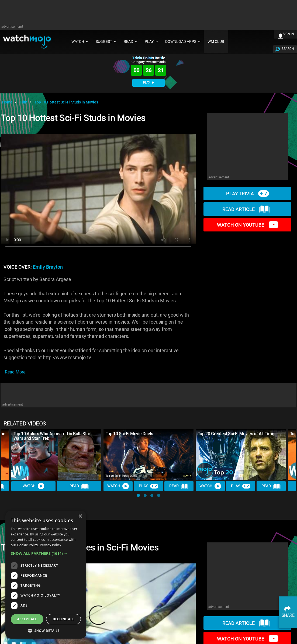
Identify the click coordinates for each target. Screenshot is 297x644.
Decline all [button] (64, 619)
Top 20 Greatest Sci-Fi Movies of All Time (236, 434)
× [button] (80, 516)
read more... (17, 372)
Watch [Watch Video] (33, 486)
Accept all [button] (27, 619)
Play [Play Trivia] (148, 486)
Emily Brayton (48, 267)
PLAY (148, 83)
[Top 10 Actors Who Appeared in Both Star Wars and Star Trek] (56, 455)
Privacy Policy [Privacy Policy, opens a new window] (51, 545)
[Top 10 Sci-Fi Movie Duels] (148, 455)
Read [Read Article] (79, 486)
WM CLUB (216, 42)
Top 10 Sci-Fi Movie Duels (129, 434)
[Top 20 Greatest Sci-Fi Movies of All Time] (241, 455)
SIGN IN (288, 34)
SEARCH (288, 49)
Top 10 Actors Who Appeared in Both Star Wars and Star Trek (52, 436)
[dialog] (46, 575)
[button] (138, 495)
